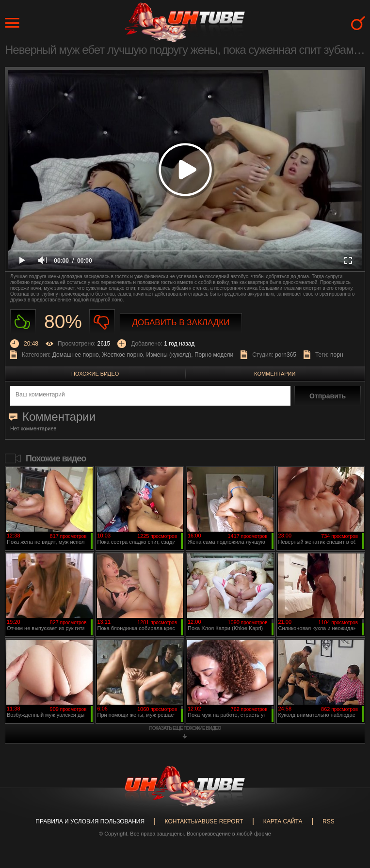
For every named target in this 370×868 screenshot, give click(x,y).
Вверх (348, 817)
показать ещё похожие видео (185, 728)
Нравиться (23, 322)
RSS (329, 821)
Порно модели (214, 355)
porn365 (286, 355)
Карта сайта (283, 821)
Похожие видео (95, 374)
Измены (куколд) (169, 355)
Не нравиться (102, 322)
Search (358, 23)
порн (337, 355)
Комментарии (275, 374)
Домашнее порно (76, 355)
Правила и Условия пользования (90, 821)
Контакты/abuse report (204, 821)
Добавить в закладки (181, 323)
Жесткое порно (122, 355)
